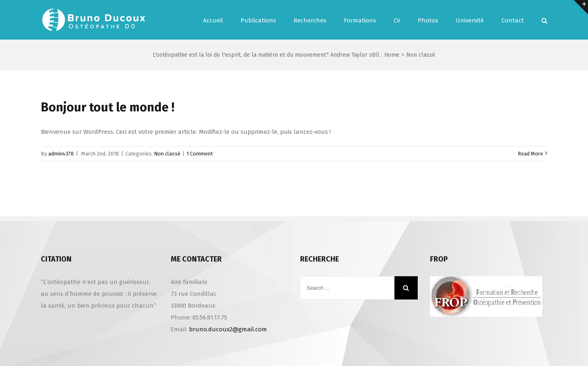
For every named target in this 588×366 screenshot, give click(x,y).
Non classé (167, 154)
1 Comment (200, 154)
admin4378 (61, 154)
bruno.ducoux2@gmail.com (228, 329)
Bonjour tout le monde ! (108, 107)
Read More (530, 154)
